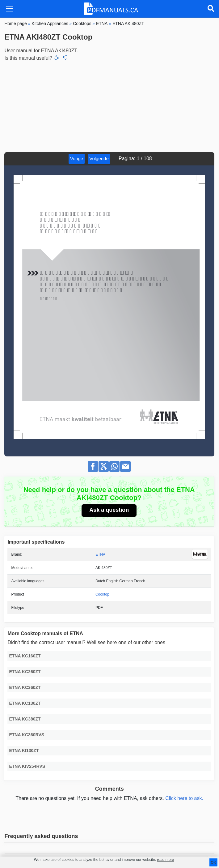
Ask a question (109, 510)
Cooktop (102, 594)
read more (165, 860)
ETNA (100, 554)
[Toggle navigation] (10, 9)
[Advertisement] (109, 106)
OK (213, 862)
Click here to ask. (184, 798)
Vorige (77, 158)
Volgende (99, 158)
